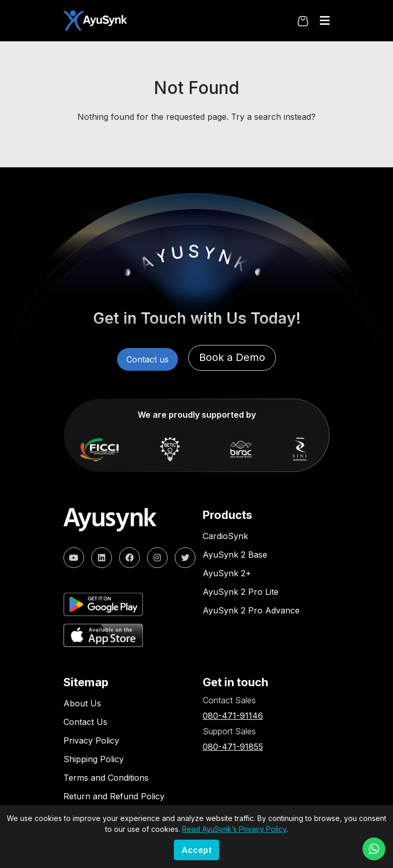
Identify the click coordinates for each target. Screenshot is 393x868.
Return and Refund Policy (114, 796)
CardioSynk (225, 536)
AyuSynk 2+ (227, 573)
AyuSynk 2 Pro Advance (251, 610)
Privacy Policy (91, 740)
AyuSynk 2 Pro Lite (241, 592)
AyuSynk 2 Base (235, 555)
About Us (82, 703)
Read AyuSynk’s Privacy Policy (234, 829)
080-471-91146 (233, 716)
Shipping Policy (94, 759)
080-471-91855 (233, 747)
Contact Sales (229, 700)
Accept (196, 850)
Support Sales (229, 731)
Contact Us (85, 722)
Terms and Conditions (106, 778)
